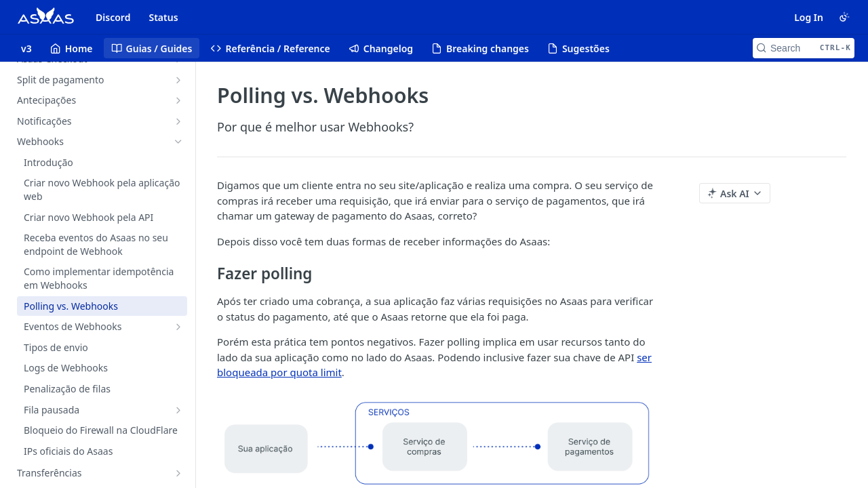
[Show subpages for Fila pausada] (178, 410)
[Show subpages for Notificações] (178, 121)
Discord (113, 17)
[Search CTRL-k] (804, 48)
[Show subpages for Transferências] (178, 473)
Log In (809, 17)
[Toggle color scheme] (844, 17)
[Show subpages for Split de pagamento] (178, 80)
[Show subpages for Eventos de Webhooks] (178, 327)
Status (163, 17)
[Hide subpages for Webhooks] (178, 142)
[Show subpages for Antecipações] (178, 100)
